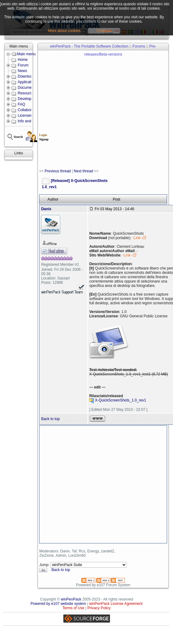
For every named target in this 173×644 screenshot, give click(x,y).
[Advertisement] (69, 110)
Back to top (50, 419)
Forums (139, 46)
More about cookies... (66, 31)
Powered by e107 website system (58, 604)
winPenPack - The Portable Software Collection (89, 46)
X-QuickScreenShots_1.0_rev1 (121, 401)
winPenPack (71, 599)
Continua (104, 31)
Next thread (84, 171)
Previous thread (58, 171)
